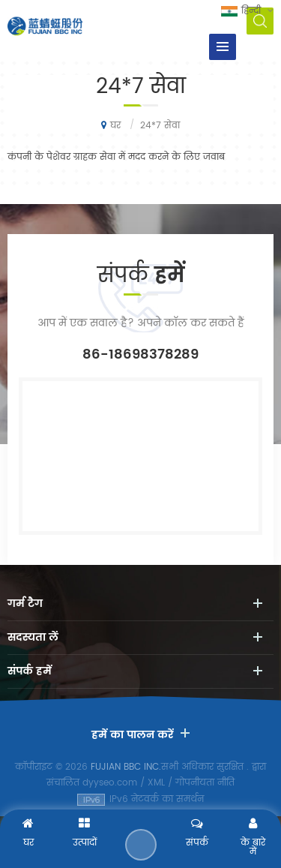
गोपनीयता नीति (205, 783)
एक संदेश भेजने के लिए (141, 845)
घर (111, 125)
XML (156, 783)
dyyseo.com (110, 783)
